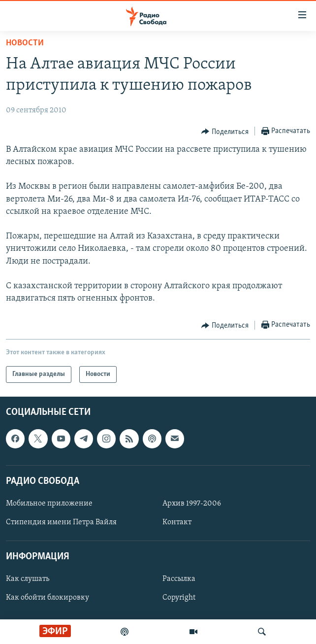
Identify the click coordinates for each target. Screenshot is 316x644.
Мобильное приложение (49, 504)
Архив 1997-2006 (192, 504)
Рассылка (179, 579)
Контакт (177, 522)
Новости (25, 43)
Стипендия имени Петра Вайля (61, 522)
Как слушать (28, 579)
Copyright (179, 598)
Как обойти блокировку (47, 598)
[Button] (225, 132)
